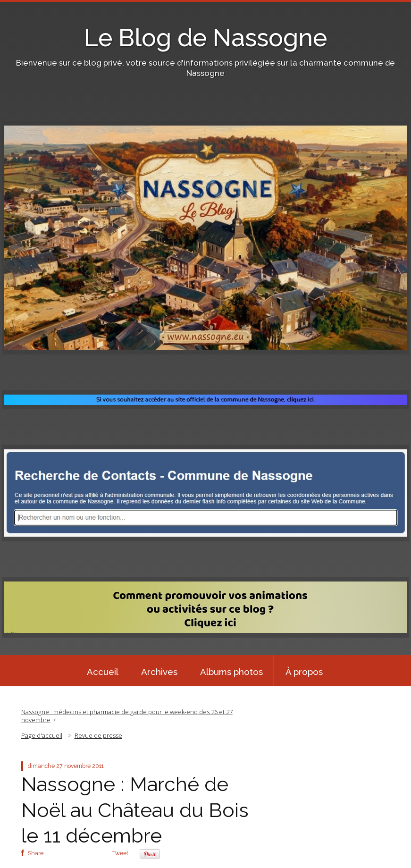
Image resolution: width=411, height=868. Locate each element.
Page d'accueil (42, 735)
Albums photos (231, 672)
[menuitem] (103, 671)
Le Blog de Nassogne (205, 38)
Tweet (120, 853)
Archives (159, 672)
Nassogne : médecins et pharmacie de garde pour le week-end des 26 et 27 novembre (127, 716)
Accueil (103, 672)
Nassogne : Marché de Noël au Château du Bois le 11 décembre (135, 810)
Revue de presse (98, 735)
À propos (304, 672)
